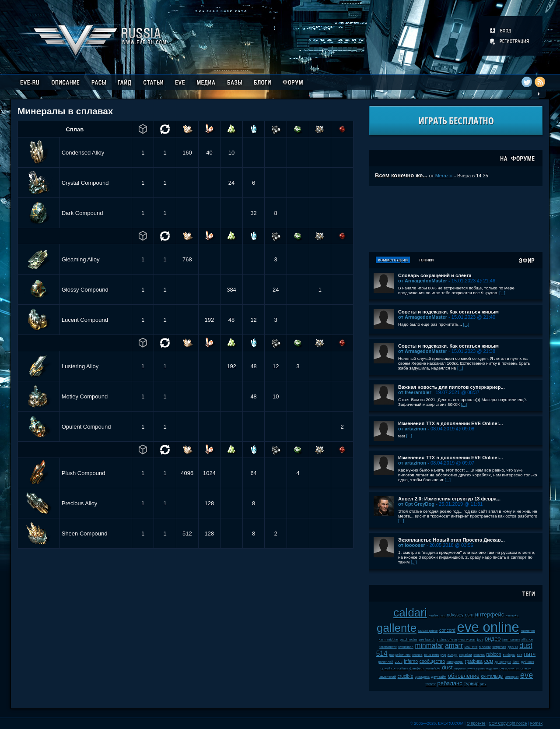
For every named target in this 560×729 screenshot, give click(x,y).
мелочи (485, 647)
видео (493, 639)
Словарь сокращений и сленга (435, 275)
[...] (502, 293)
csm (469, 615)
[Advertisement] (456, 219)
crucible (406, 676)
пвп (443, 615)
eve (527, 675)
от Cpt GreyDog (416, 504)
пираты (460, 668)
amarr (454, 646)
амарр (453, 655)
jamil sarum (511, 639)
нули (471, 668)
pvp (443, 655)
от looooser (412, 545)
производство (487, 668)
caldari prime (428, 631)
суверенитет (509, 668)
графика (474, 661)
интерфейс (490, 615)
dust (447, 667)
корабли (465, 655)
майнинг (471, 647)
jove (480, 639)
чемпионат (467, 639)
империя (512, 677)
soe (520, 655)
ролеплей (386, 662)
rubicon (494, 654)
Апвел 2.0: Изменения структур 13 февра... (449, 499)
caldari (410, 613)
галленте (528, 631)
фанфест (417, 668)
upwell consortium (394, 668)
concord (447, 630)
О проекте (476, 723)
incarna (479, 655)
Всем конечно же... (401, 175)
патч (530, 654)
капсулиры (455, 662)
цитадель (422, 677)
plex (483, 684)
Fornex (536, 723)
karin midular (389, 639)
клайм (433, 615)
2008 (398, 662)
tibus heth (431, 655)
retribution (406, 647)
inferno (411, 661)
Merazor (444, 176)
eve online (488, 627)
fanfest (431, 684)
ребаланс (450, 683)
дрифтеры (503, 662)
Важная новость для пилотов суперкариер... (451, 387)
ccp (489, 661)
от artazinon (412, 429)
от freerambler (415, 392)
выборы (509, 655)
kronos (417, 655)
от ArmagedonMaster (423, 281)
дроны (513, 647)
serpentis (499, 647)
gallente (397, 628)
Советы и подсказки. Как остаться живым (448, 312)
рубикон (527, 662)
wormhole (433, 668)
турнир (471, 684)
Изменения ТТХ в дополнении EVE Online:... (451, 423)
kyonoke (512, 615)
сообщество (432, 661)
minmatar (429, 646)
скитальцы (492, 676)
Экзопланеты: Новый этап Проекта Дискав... (451, 540)
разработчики (400, 655)
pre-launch (427, 639)
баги (516, 662)
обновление (464, 676)
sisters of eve (447, 639)
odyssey (455, 615)
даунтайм (439, 677)
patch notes (409, 639)
